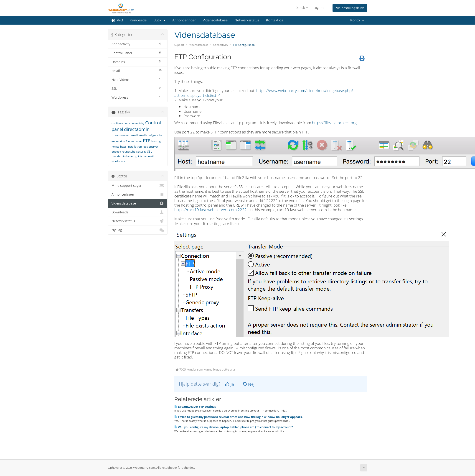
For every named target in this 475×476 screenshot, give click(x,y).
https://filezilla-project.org (334, 123)
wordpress (118, 161)
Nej (249, 384)
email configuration (151, 135)
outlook (116, 152)
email (134, 135)
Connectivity (221, 45)
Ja (230, 384)
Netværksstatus (247, 20)
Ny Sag (138, 230)
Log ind (319, 8)
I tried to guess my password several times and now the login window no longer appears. (239, 417)
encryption (118, 141)
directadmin (137, 129)
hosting (156, 141)
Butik (159, 20)
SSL (150, 152)
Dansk (302, 8)
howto (115, 147)
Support (179, 45)
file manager (134, 141)
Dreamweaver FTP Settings (195, 407)
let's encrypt (150, 147)
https (123, 147)
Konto (357, 20)
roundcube (129, 152)
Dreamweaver (121, 135)
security (141, 152)
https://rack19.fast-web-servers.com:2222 (211, 210)
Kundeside (138, 20)
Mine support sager (138, 186)
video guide (135, 156)
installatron (135, 147)
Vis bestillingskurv (350, 8)
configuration (120, 123)
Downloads (138, 212)
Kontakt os (274, 20)
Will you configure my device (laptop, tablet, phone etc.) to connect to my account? (234, 427)
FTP (147, 141)
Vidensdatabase (215, 20)
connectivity (137, 123)
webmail (148, 156)
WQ (117, 20)
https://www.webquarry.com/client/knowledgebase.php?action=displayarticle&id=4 (264, 93)
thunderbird (119, 156)
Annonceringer (184, 20)
